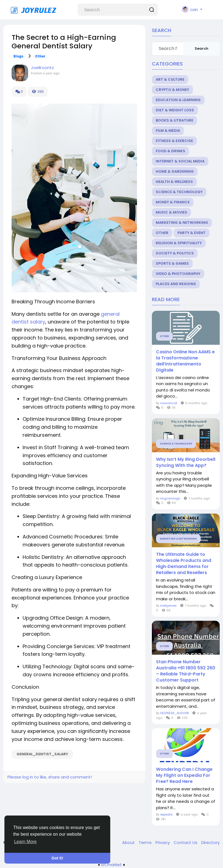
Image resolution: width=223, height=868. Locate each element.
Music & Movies (171, 212)
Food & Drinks (170, 151)
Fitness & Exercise (174, 141)
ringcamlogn (170, 498)
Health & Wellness (174, 182)
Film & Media (168, 131)
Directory (210, 842)
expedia (166, 814)
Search (201, 48)
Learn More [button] (25, 842)
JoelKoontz (42, 68)
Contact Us (186, 842)
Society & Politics (175, 253)
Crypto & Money (172, 90)
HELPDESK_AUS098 (174, 713)
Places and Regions (176, 284)
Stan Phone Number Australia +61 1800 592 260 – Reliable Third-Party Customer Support (186, 671)
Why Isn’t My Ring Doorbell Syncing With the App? (186, 462)
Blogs (18, 56)
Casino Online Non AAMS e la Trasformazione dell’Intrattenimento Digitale (185, 361)
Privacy (163, 842)
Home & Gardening (175, 171)
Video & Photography (178, 274)
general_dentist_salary (42, 754)
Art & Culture (170, 79)
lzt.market (111, 865)
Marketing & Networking (182, 223)
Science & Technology (179, 192)
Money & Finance (173, 202)
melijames (168, 606)
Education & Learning (178, 100)
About (129, 842)
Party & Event (192, 233)
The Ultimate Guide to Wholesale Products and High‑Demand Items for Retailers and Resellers (184, 564)
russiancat (169, 403)
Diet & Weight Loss (175, 110)
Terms (146, 842)
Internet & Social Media (180, 161)
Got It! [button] (57, 858)
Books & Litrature (174, 120)
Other (40, 56)
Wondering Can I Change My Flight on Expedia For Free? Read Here (184, 775)
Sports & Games (172, 263)
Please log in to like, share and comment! (50, 777)
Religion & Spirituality (179, 243)
